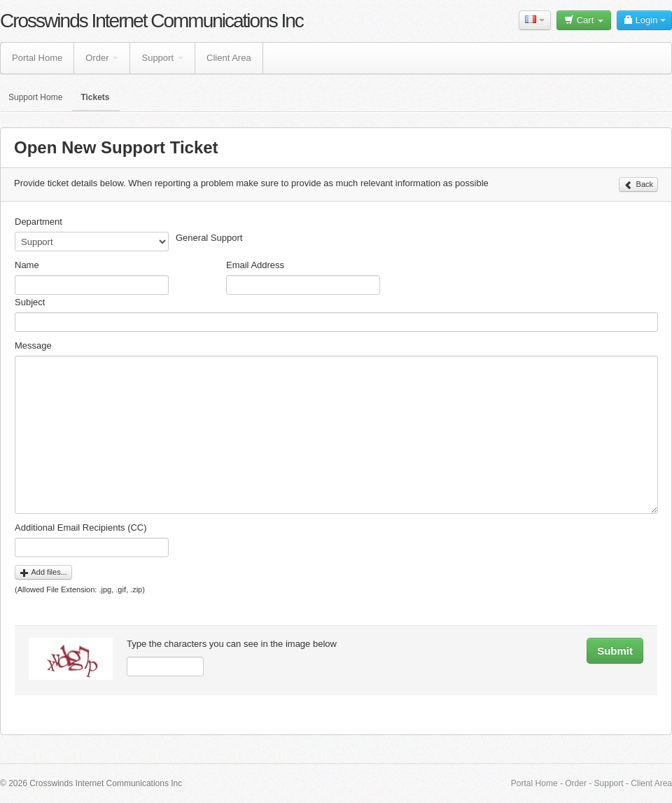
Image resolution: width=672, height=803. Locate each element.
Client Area (229, 58)
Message (33, 345)
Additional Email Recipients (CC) (81, 528)
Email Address (255, 265)
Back (638, 185)
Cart (584, 20)
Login (644, 20)
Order (102, 58)
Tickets (95, 97)
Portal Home (37, 58)
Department (38, 222)
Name (27, 265)
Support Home (35, 97)
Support (162, 58)
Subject (30, 302)
